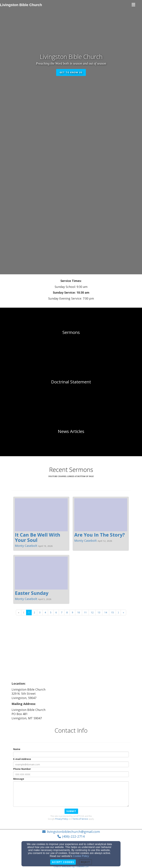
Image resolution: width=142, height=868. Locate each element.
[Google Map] (71, 657)
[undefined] (71, 332)
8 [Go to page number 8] (67, 612)
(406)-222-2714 (73, 836)
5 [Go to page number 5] (51, 612)
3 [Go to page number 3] (40, 612)
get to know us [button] (71, 72)
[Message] (71, 794)
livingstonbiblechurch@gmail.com (73, 832)
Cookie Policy (81, 856)
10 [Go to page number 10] (79, 612)
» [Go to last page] (123, 612)
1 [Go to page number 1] (29, 612)
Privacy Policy (62, 819)
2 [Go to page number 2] (34, 612)
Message (19, 779)
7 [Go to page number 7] (62, 612)
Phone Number (22, 769)
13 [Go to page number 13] (99, 612)
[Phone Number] (71, 774)
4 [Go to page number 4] (45, 612)
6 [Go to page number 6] (56, 612)
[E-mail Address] (71, 764)
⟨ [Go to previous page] (24, 612)
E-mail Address (22, 759)
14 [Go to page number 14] (106, 612)
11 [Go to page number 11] (85, 612)
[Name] (71, 754)
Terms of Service (80, 819)
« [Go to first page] (19, 612)
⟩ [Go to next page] (118, 612)
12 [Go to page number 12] (92, 612)
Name (17, 749)
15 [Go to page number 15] (112, 612)
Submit (71, 811)
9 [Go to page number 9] (72, 612)
